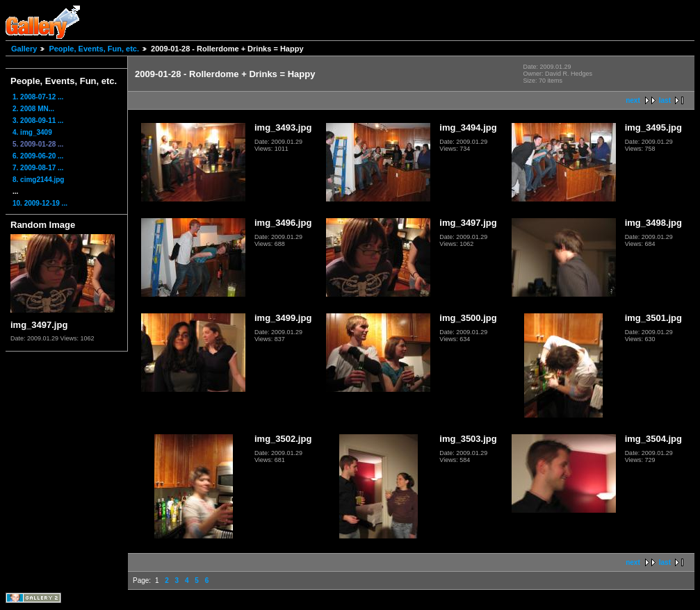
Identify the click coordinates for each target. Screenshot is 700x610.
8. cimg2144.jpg (38, 180)
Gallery (24, 49)
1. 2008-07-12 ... (38, 97)
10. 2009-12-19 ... (40, 203)
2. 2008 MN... (33, 109)
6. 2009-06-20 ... (38, 156)
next (633, 100)
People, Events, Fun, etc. (94, 49)
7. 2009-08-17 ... (38, 168)
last (665, 100)
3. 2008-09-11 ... (38, 121)
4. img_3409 (32, 132)
